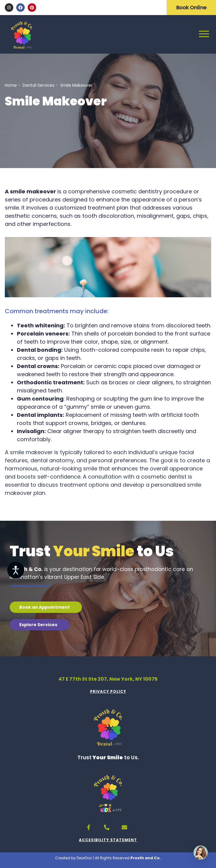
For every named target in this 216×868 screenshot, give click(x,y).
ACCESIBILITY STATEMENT (108, 840)
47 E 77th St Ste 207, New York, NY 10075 (108, 679)
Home (11, 85)
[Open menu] (204, 33)
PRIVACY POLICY (108, 691)
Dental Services (39, 85)
